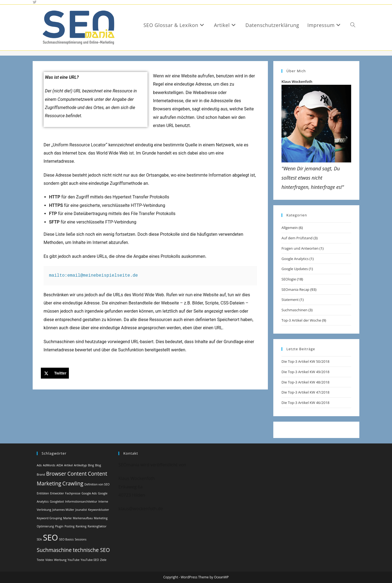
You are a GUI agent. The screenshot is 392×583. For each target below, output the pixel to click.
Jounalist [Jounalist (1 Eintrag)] (81, 510)
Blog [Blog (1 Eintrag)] (98, 465)
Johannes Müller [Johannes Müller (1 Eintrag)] (63, 510)
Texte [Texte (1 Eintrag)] (40, 560)
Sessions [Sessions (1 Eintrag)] (81, 539)
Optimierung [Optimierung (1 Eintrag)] (45, 526)
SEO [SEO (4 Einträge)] (50, 537)
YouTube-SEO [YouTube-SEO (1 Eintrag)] (90, 560)
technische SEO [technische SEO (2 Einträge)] (91, 550)
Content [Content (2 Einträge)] (77, 474)
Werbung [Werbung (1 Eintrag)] (60, 560)
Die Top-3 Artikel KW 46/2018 (305, 403)
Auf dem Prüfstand (297, 238)
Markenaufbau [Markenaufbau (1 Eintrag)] (83, 518)
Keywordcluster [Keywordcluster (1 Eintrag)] (99, 510)
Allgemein (290, 228)
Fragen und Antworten (300, 248)
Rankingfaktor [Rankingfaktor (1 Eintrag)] (97, 526)
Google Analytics (295, 259)
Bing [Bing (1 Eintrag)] (91, 465)
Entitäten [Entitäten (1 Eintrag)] (43, 493)
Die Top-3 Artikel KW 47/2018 (305, 392)
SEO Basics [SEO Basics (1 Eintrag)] (66, 539)
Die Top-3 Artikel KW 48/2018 (305, 382)
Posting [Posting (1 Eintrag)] (70, 526)
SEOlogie (289, 279)
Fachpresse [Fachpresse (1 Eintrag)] (73, 493)
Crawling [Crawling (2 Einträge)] (73, 484)
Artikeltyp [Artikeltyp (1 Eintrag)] (80, 465)
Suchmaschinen (294, 310)
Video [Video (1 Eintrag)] (49, 560)
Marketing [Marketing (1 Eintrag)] (101, 518)
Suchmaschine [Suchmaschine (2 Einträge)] (54, 550)
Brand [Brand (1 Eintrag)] (41, 475)
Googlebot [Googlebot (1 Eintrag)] (57, 502)
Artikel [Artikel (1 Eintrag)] (68, 465)
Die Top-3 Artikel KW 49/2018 (305, 372)
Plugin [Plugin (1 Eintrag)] (59, 526)
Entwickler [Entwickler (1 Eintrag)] (57, 493)
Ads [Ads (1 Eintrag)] (39, 465)
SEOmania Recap (295, 289)
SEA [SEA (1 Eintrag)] (39, 539)
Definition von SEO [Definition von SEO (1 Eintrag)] (97, 484)
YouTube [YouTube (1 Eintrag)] (73, 560)
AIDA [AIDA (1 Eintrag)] (60, 465)
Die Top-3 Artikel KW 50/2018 (305, 361)
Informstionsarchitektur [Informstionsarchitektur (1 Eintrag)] (81, 502)
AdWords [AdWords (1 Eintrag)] (49, 465)
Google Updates (295, 269)
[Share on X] (55, 373)
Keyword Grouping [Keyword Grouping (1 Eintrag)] (49, 518)
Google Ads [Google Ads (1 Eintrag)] (89, 493)
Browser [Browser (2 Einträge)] (56, 474)
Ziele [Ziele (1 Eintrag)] (103, 560)
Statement (290, 300)
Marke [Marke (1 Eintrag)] (67, 518)
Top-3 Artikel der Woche (301, 320)
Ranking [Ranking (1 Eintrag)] (81, 526)
